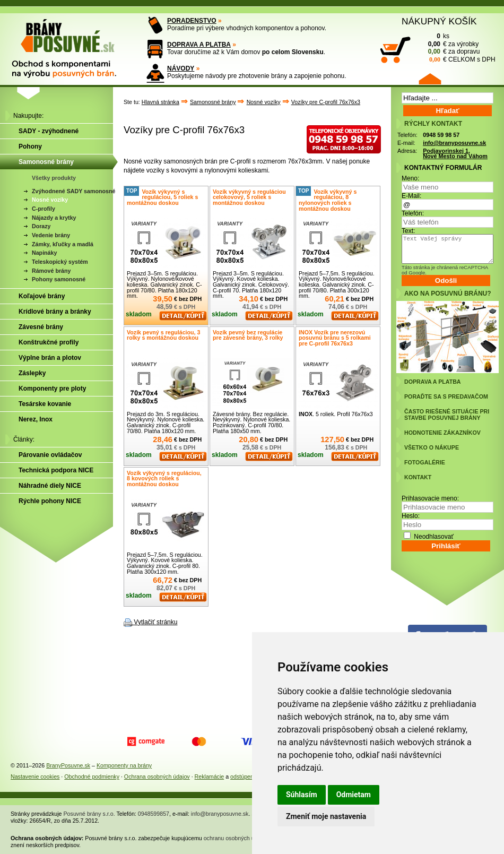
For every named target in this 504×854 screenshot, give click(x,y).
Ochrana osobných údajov (157, 777)
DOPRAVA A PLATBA (199, 45)
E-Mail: (411, 196)
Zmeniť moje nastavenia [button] (326, 816)
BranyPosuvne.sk (68, 765)
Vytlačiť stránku (155, 622)
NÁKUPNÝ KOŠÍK (439, 21)
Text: (408, 231)
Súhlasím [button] (302, 795)
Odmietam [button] (354, 795)
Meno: (410, 178)
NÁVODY (181, 68)
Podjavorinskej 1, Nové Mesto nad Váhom (455, 154)
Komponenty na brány (124, 765)
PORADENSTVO (192, 21)
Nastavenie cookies (35, 777)
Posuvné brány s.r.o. (89, 814)
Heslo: (411, 516)
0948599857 (154, 814)
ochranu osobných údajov (236, 838)
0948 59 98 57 (441, 135)
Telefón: (413, 213)
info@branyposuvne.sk (454, 143)
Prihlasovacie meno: (430, 498)
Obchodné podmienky (92, 777)
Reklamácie (210, 777)
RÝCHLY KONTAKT (433, 124)
